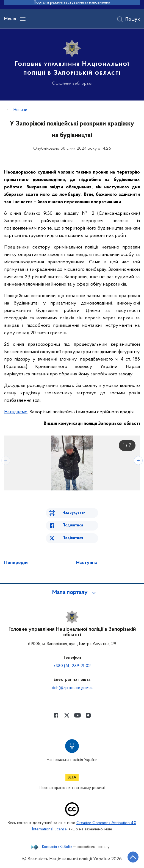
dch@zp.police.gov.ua (72, 688)
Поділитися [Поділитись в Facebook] (73, 525)
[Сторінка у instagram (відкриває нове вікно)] (88, 715)
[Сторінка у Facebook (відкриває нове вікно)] (56, 715)
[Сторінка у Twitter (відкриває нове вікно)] (67, 715)
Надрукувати (74, 513)
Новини (20, 110)
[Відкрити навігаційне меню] (23, 19)
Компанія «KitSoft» (57, 847)
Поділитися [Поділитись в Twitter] (73, 538)
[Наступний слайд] (138, 460)
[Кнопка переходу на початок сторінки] (133, 857)
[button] (72, 593)
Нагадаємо (16, 412)
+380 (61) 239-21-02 (72, 666)
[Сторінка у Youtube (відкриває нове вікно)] (77, 715)
